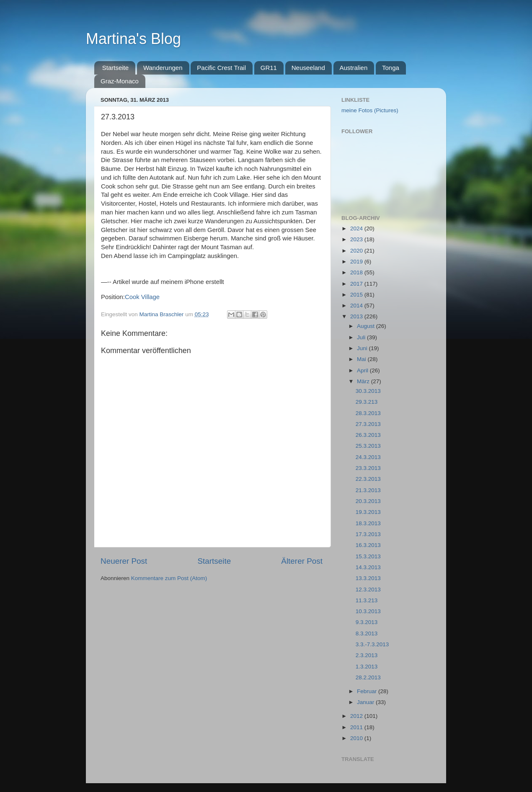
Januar (366, 702)
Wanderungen (163, 68)
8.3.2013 (367, 633)
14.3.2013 (368, 567)
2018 (357, 272)
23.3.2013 (368, 468)
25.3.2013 (368, 446)
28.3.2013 (368, 413)
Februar (368, 691)
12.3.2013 (368, 589)
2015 (357, 295)
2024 (357, 228)
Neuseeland (308, 68)
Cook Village (142, 297)
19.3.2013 (368, 512)
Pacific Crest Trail (221, 68)
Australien (354, 68)
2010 (357, 738)
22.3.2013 (368, 479)
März (364, 381)
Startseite (115, 68)
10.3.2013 (368, 611)
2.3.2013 (367, 655)
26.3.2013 (368, 435)
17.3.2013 (368, 534)
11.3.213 (367, 600)
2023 (357, 239)
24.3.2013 (368, 457)
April (363, 370)
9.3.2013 (367, 622)
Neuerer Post (124, 561)
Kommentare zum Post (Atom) (169, 578)
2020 (357, 251)
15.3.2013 (368, 556)
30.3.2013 (368, 391)
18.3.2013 (368, 523)
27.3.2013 (368, 424)
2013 (357, 316)
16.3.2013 (368, 545)
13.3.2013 (368, 578)
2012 (357, 716)
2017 (357, 284)
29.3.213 (367, 402)
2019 (357, 262)
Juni (363, 348)
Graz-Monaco (120, 81)
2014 (357, 306)
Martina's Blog (133, 39)
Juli (362, 337)
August (367, 326)
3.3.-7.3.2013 (372, 644)
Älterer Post (302, 561)
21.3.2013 (368, 490)
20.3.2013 (368, 501)
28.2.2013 (368, 677)
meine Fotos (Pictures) (370, 110)
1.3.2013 (367, 667)
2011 (357, 727)
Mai (362, 359)
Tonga (391, 68)
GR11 (269, 68)
